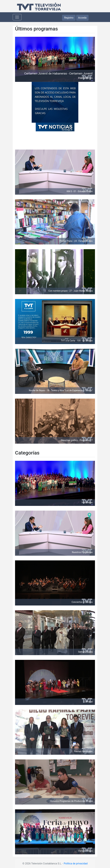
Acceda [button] (82, 18)
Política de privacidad (76, 864)
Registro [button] (69, 18)
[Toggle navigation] (17, 17)
